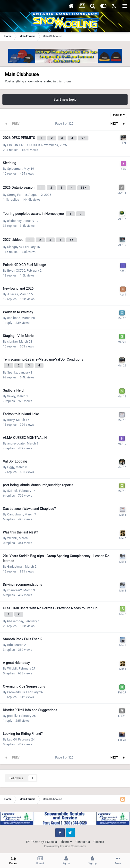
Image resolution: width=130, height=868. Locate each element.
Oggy (11, 467)
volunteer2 (14, 590)
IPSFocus (51, 842)
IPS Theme (33, 842)
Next (114, 124)
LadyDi (12, 739)
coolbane (13, 318)
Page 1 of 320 (65, 124)
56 (83, 188)
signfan (12, 341)
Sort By (119, 115)
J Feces (13, 294)
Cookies (99, 842)
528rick (12, 491)
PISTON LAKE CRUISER (23, 145)
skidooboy (14, 221)
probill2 (12, 716)
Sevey (11, 396)
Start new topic (65, 99)
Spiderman (15, 169)
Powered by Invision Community (65, 846)
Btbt (10, 645)
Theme (66, 842)
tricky (11, 420)
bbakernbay (15, 621)
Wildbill (12, 538)
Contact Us (83, 842)
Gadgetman (15, 567)
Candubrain (15, 514)
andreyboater (16, 443)
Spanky (12, 372)
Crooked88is (16, 692)
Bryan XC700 (16, 271)
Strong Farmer (17, 195)
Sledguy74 (14, 247)
